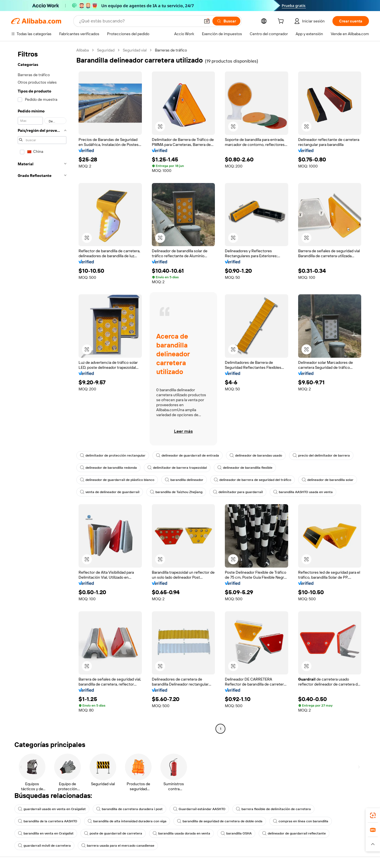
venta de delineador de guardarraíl (110, 492)
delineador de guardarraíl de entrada (188, 455)
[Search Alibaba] (139, 21)
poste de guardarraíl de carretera (113, 833)
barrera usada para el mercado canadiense (118, 846)
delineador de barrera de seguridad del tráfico (253, 480)
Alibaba (83, 50)
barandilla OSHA (236, 833)
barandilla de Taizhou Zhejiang (176, 492)
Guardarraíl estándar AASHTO (199, 809)
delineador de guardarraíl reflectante (294, 833)
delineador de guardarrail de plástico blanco (117, 480)
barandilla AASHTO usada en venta (303, 492)
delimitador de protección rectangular (113, 455)
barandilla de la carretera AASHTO (48, 821)
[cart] (282, 22)
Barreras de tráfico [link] (171, 50)
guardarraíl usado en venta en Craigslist (52, 809)
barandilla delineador (184, 480)
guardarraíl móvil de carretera (44, 846)
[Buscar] (226, 21)
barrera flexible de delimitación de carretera (273, 809)
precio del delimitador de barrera (321, 455)
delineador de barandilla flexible (245, 468)
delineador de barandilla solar (328, 480)
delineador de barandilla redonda (108, 468)
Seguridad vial (135, 50)
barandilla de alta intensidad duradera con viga (127, 821)
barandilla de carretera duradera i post (129, 809)
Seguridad (106, 50)
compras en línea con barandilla (301, 821)
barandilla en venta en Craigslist (46, 833)
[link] (373, 815)
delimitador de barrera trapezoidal (177, 468)
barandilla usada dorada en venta (181, 833)
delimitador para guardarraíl (238, 492)
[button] (207, 21)
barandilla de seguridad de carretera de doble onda (220, 821)
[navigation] (42, 390)
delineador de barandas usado (256, 455)
